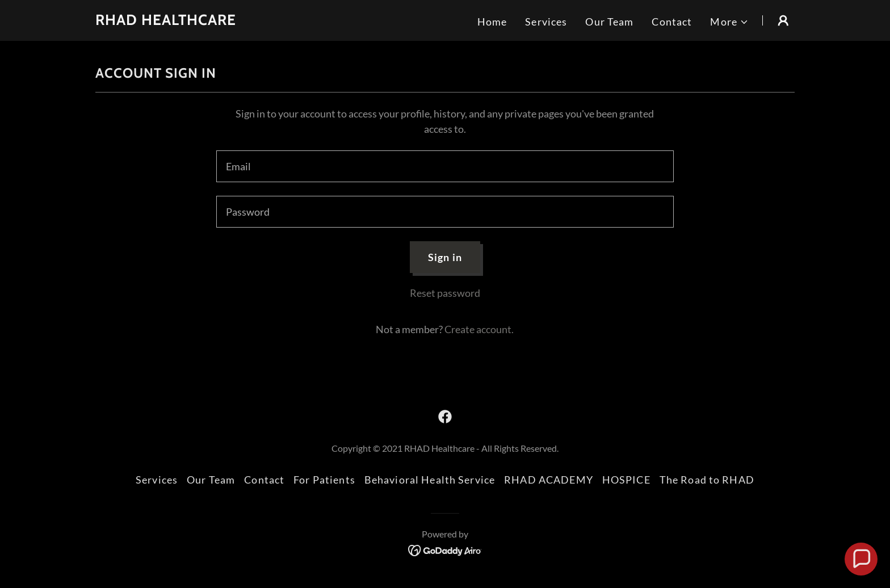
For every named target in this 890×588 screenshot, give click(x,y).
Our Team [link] (609, 22)
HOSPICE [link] (626, 480)
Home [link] (492, 22)
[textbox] (445, 166)
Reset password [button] (445, 293)
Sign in (445, 257)
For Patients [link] (324, 480)
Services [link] (546, 22)
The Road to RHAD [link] (707, 480)
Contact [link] (672, 22)
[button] (729, 22)
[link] (166, 21)
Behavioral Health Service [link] (430, 480)
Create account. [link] (479, 329)
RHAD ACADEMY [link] (549, 480)
